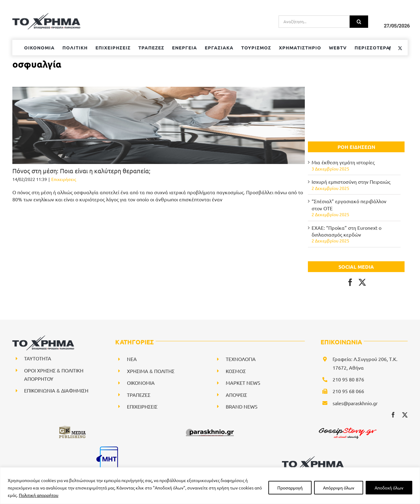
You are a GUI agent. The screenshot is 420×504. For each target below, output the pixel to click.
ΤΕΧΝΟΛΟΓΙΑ (241, 359)
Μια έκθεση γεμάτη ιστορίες (343, 162)
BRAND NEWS (242, 406)
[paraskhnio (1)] (210, 427)
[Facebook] (350, 282)
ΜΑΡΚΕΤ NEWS (243, 383)
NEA (132, 359)
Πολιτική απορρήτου (39, 495)
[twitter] (405, 415)
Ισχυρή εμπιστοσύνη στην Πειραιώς (351, 182)
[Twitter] (362, 282)
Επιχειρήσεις (64, 179)
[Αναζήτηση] (359, 22)
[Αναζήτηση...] (314, 22)
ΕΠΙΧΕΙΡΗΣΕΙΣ (142, 406)
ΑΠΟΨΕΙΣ (236, 395)
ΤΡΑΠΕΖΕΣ (139, 395)
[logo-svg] (313, 458)
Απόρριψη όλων (339, 488)
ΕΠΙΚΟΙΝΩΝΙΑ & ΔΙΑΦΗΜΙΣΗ (56, 390)
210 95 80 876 (348, 379)
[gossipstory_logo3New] (347, 427)
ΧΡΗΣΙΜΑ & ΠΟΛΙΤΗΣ (151, 371)
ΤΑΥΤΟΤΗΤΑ (38, 358)
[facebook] (393, 415)
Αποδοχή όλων (389, 488)
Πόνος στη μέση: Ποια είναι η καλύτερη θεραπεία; (81, 171)
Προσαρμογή (290, 488)
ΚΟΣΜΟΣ (236, 371)
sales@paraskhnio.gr (355, 403)
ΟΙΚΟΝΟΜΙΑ (141, 383)
